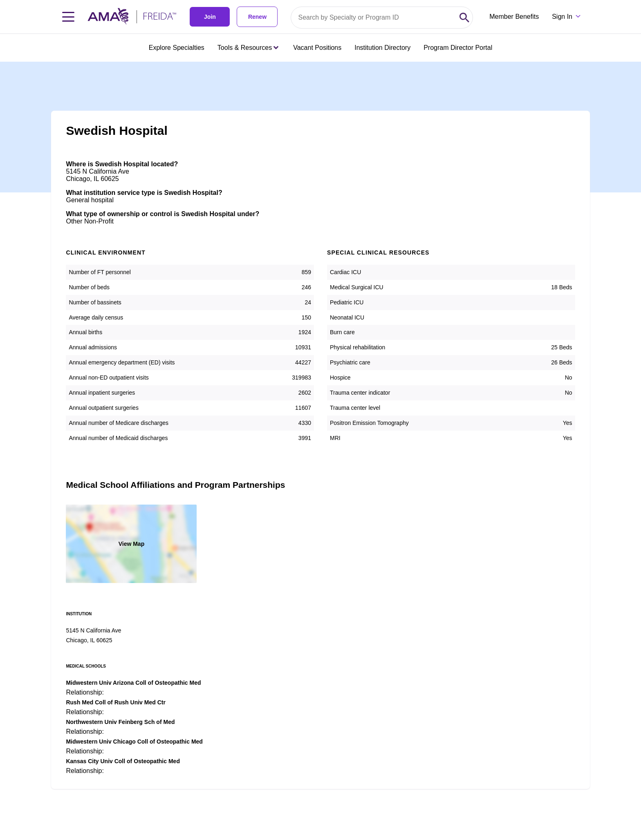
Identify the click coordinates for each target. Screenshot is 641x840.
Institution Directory (382, 48)
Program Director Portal (458, 48)
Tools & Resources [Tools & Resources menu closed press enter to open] (248, 48)
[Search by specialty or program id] (374, 18)
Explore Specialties (177, 48)
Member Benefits (514, 17)
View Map (132, 544)
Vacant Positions (317, 48)
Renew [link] (257, 17)
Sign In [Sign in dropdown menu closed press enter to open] (562, 17)
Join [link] (210, 17)
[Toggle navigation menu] (68, 17)
